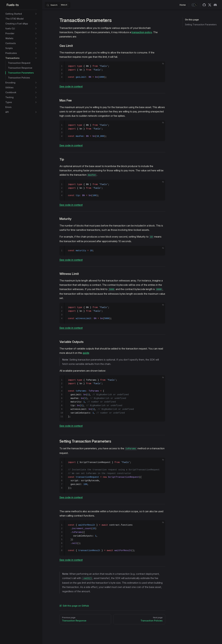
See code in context (71, 86)
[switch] (194, 5)
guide (86, 353)
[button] (36, 14)
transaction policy (142, 32)
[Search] (58, 5)
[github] (204, 5)
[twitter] (210, 5)
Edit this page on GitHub (74, 606)
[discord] (215, 5)
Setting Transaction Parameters (201, 24)
